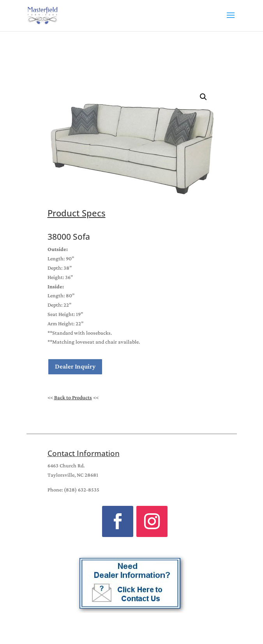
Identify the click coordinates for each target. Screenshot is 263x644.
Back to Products (73, 397)
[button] (203, 97)
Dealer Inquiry (75, 366)
